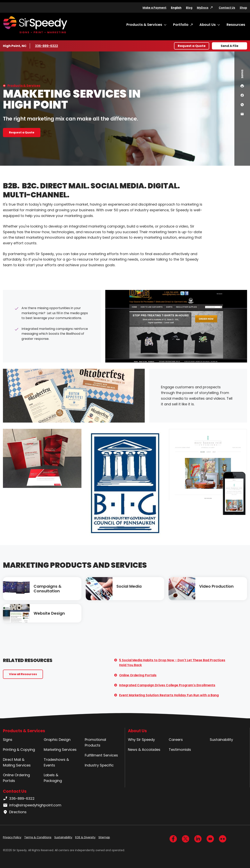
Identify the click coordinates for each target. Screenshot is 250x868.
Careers (176, 740)
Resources (236, 25)
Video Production (216, 586)
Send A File (229, 46)
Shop (243, 8)
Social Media (129, 586)
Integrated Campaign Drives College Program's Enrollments (167, 685)
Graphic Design (57, 740)
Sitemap (104, 837)
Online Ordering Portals (138, 675)
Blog (189, 8)
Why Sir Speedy (141, 740)
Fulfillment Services (101, 755)
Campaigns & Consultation (48, 589)
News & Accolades (144, 750)
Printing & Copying (19, 750)
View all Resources (23, 674)
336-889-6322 (47, 46)
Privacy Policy (12, 837)
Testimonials (180, 750)
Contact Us (227, 8)
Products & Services (144, 25)
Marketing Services (60, 750)
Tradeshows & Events (56, 762)
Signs (8, 740)
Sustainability (221, 740)
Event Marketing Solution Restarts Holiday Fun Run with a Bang (169, 695)
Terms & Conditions (38, 837)
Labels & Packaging (53, 778)
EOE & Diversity (85, 837)
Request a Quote (192, 46)
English (176, 8)
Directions (15, 812)
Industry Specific (99, 765)
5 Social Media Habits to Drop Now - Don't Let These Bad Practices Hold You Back (172, 663)
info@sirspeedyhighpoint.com (32, 805)
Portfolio (181, 25)
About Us (208, 25)
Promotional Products (95, 742)
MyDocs (203, 8)
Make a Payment (154, 8)
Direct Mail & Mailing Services (17, 762)
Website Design (49, 613)
